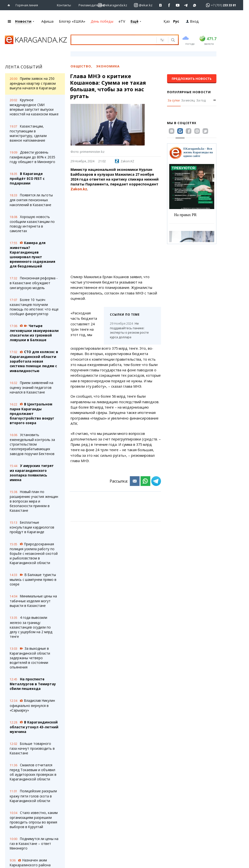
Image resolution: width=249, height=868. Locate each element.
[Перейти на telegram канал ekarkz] (186, 5)
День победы (102, 21)
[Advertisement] (116, 233)
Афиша (47, 21)
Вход (192, 21)
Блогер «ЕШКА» (72, 21)
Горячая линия (27, 5)
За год (201, 100)
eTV (122, 21)
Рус (176, 21)
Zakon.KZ (125, 161)
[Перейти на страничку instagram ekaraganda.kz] (113, 5)
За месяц (188, 100)
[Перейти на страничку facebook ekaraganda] (169, 5)
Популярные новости (189, 92)
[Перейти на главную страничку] (10, 5)
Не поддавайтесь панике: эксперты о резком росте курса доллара (129, 330)
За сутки (174, 100)
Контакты (64, 5)
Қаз (167, 21)
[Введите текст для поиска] (116, 40)
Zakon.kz (79, 189)
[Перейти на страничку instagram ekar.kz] (143, 5)
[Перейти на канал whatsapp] (195, 5)
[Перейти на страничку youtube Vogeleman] (178, 5)
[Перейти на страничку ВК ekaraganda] (161, 5)
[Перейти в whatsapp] (219, 5)
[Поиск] (173, 40)
